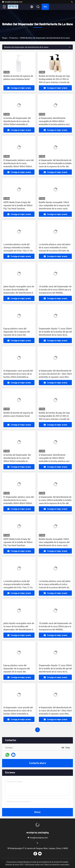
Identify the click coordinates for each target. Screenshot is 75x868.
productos (14, 38)
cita (45, 7)
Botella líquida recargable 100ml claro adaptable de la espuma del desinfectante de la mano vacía (54, 205)
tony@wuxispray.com (12, 2)
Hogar (5, 38)
